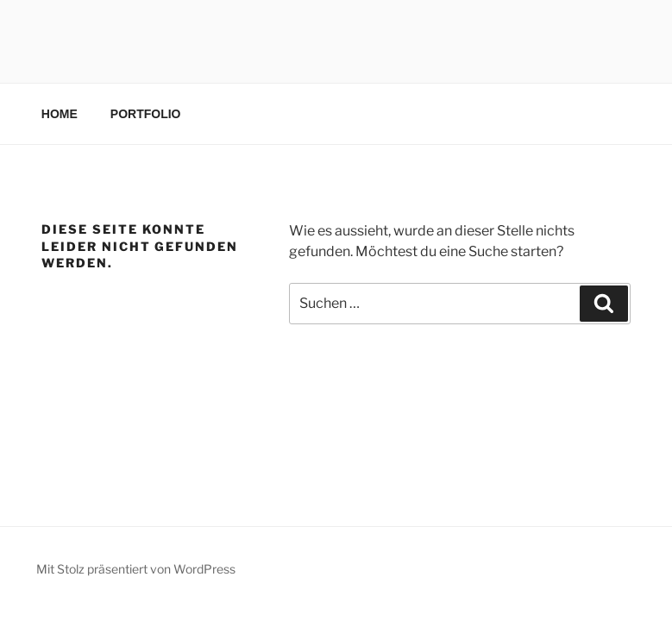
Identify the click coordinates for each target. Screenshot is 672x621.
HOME (60, 114)
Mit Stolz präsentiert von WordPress (136, 569)
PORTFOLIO (146, 114)
